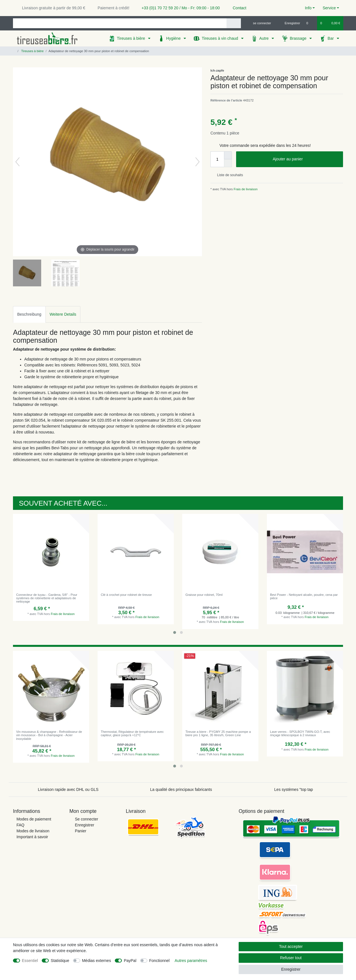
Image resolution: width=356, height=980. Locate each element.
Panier (80, 831)
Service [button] (329, 8)
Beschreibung (29, 314)
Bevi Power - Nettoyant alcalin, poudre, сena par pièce (304, 596)
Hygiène (174, 38)
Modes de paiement (34, 819)
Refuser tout (291, 958)
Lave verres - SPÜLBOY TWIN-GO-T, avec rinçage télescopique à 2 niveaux (300, 733)
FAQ (20, 825)
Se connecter (86, 819)
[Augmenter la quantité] (228, 155)
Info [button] (308, 8)
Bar (331, 38)
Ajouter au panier (306, 159)
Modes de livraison (33, 831)
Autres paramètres (191, 961)
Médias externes (97, 961)
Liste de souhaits (228, 175)
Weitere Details (63, 314)
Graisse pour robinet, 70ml (204, 595)
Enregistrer (84, 825)
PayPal (130, 961)
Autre (264, 38)
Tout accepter (291, 946)
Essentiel (30, 961)
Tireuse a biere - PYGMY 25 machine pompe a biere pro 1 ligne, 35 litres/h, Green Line (218, 733)
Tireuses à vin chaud (220, 38)
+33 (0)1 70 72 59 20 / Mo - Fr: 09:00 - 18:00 (179, 8)
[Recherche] (234, 23)
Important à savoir (32, 837)
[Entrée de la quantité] (217, 159)
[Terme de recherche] (120, 23)
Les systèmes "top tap (294, 789)
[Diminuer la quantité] (228, 163)
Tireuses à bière (131, 38)
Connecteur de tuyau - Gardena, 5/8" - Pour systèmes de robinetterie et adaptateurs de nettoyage (47, 598)
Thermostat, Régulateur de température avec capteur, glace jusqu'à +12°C (132, 733)
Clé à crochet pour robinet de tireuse (126, 595)
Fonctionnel (159, 961)
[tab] (29, 314)
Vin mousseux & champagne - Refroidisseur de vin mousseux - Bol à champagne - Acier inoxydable (49, 735)
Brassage (299, 38)
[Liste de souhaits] (310, 23)
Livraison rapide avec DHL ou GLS (68, 789)
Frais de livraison (245, 189)
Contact (237, 8)
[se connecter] (260, 23)
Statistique (60, 961)
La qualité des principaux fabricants (181, 789)
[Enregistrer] (289, 23)
